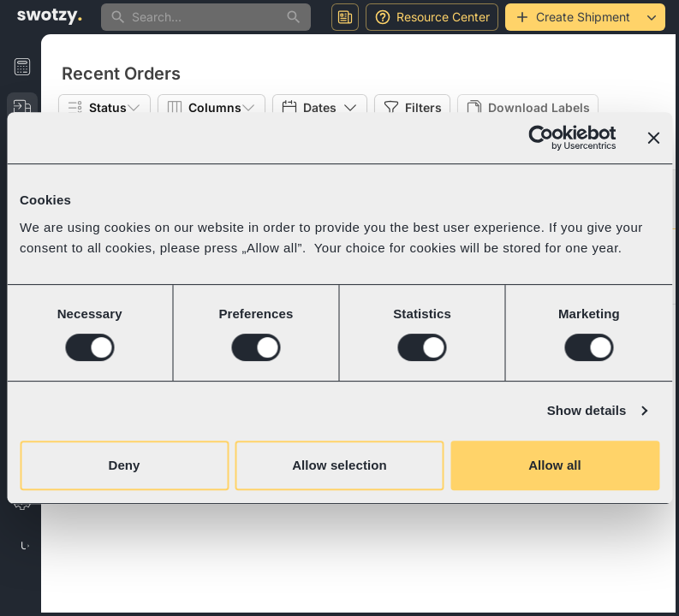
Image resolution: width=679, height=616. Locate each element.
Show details (587, 410)
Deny (124, 465)
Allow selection (339, 465)
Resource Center (432, 17)
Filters (412, 108)
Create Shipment (572, 17)
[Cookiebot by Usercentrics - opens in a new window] (541, 138)
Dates (320, 108)
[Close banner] (653, 138)
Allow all (555, 465)
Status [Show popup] (104, 108)
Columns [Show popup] (211, 108)
